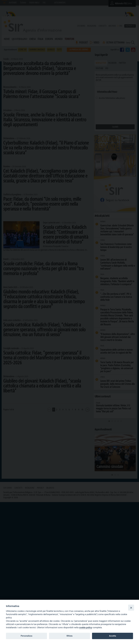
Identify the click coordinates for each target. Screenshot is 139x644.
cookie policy (86, 628)
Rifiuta (69, 636)
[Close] (131, 608)
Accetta (112, 636)
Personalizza (26, 636)
